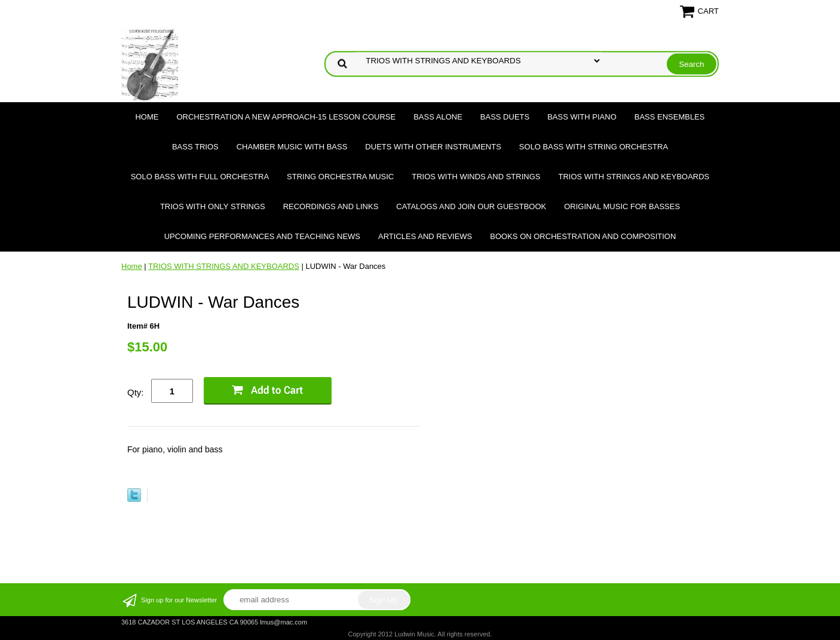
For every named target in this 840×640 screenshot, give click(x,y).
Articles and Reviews (425, 236)
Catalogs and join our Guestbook (471, 206)
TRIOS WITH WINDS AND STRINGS (476, 177)
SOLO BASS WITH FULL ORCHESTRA (200, 177)
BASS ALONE (438, 117)
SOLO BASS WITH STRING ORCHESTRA (594, 147)
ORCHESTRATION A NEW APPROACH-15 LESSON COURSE (286, 117)
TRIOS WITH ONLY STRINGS (213, 206)
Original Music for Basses (622, 206)
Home (147, 117)
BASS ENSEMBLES (670, 117)
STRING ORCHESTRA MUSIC (340, 177)
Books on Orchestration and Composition (583, 236)
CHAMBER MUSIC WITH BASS (292, 147)
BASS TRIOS (195, 147)
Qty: (136, 392)
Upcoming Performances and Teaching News (262, 236)
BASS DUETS (505, 117)
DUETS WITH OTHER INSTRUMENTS (433, 147)
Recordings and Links (331, 206)
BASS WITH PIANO (582, 117)
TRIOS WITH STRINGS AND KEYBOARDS (634, 177)
